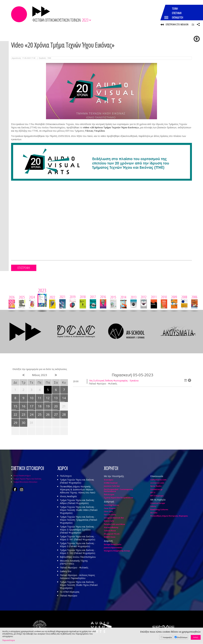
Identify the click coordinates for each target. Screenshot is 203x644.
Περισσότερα (9, 640)
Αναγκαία (167, 637)
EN (193, 25)
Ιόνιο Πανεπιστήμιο (22, 476)
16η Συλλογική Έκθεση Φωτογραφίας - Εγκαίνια (114, 381)
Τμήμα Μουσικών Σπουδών (25, 482)
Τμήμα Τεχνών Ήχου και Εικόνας (27, 479)
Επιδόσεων (182, 637)
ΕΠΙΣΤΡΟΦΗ (24, 268)
